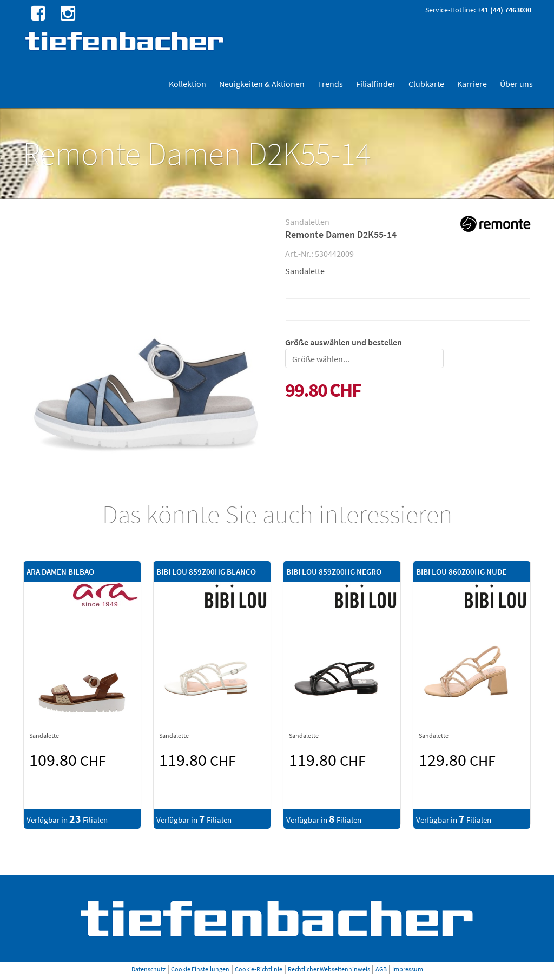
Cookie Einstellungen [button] (200, 969)
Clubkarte (426, 84)
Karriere (472, 84)
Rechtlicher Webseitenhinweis (329, 969)
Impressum (408, 969)
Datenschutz (149, 969)
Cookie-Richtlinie (259, 969)
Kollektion (187, 84)
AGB (381, 969)
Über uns (516, 84)
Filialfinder (376, 84)
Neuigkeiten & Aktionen (262, 84)
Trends (330, 84)
